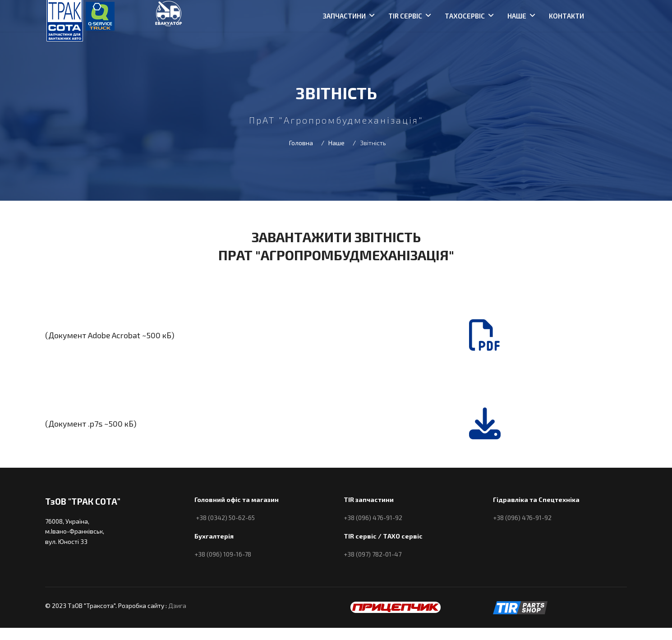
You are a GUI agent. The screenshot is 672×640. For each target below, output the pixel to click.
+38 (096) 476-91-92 (373, 518)
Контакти (566, 16)
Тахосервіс (465, 16)
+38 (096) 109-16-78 (223, 554)
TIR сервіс (405, 16)
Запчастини (344, 16)
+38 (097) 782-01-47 (373, 554)
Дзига (177, 605)
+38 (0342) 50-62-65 (225, 518)
